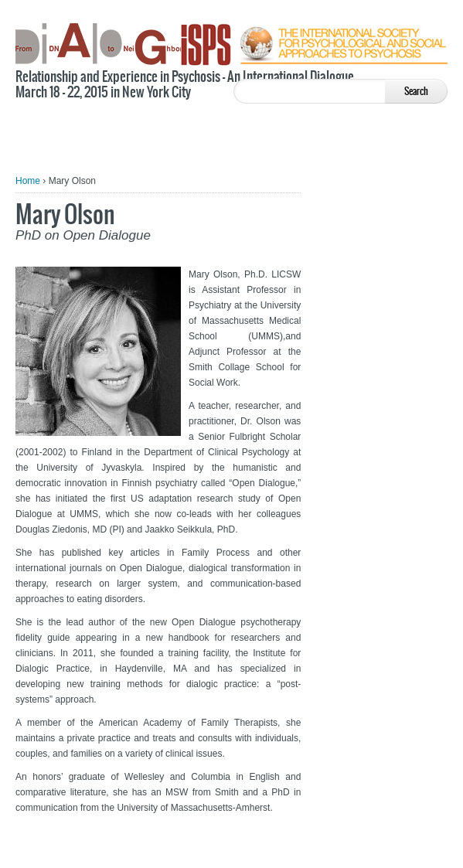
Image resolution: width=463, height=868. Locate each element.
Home (28, 181)
